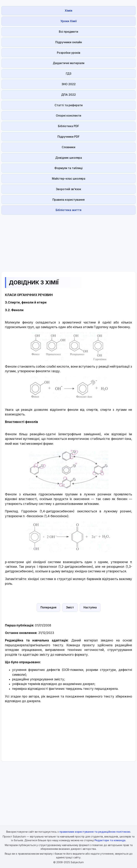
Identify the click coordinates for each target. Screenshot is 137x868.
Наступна (90, 607)
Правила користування (68, 200)
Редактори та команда (110, 840)
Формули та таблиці (68, 168)
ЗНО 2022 (69, 84)
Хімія (68, 11)
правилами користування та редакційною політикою (95, 832)
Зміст (70, 607)
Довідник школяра (69, 158)
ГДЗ (69, 74)
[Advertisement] (68, 241)
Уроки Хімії (69, 21)
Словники (68, 147)
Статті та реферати (69, 105)
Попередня (48, 607)
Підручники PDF (68, 137)
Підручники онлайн (69, 42)
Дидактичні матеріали (69, 63)
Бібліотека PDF (68, 126)
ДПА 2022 (68, 95)
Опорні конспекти (68, 116)
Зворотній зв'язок (68, 189)
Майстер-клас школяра (69, 179)
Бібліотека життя (68, 210)
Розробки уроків (69, 53)
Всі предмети (68, 32)
